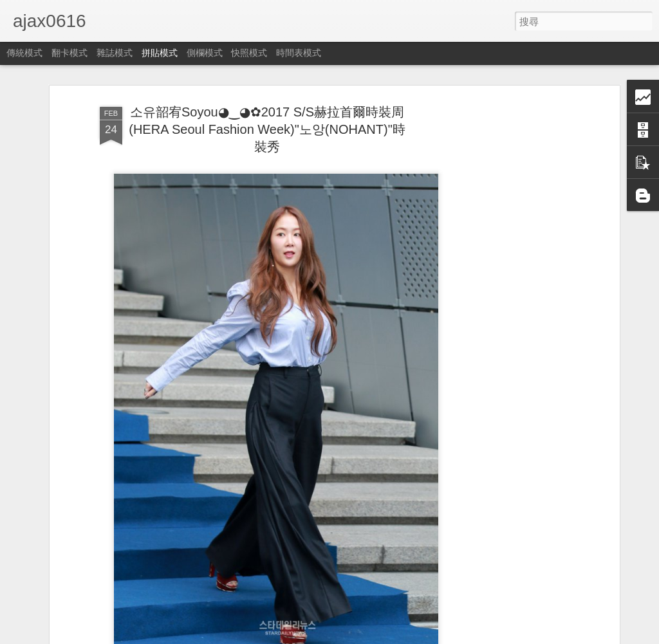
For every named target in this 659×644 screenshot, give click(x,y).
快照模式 (249, 53)
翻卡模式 (70, 53)
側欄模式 (205, 53)
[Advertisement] (505, 303)
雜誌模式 (115, 53)
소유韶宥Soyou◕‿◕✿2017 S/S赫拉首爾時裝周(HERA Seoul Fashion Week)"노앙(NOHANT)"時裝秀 (267, 129)
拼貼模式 (160, 53)
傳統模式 (24, 53)
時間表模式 (299, 53)
